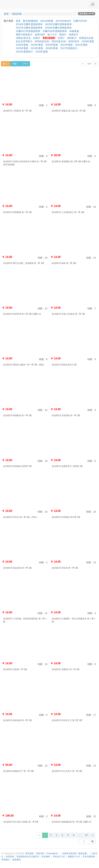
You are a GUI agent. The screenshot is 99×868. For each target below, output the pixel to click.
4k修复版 (74, 31)
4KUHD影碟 (47, 21)
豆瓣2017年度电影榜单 (28, 31)
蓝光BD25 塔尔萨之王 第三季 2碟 (67, 720)
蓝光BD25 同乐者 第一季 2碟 (65, 568)
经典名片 (74, 35)
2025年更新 (22, 45)
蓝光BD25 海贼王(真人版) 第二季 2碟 (69, 111)
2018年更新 (52, 48)
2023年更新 (52, 45)
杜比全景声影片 (24, 41)
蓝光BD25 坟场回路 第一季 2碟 (66, 415)
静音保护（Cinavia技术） (48, 853)
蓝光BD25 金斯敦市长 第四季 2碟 (67, 466)
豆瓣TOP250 (80, 21)
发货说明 (10, 857)
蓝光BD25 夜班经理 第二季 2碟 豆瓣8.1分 (22, 314)
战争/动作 (40, 35)
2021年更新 (81, 45)
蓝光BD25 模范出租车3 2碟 (64, 365)
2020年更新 (22, 48)
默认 (6, 64)
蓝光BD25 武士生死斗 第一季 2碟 (67, 771)
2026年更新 (88, 41)
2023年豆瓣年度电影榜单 (58, 24)
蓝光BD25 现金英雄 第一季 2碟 (17, 568)
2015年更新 (42, 52)
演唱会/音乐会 (23, 38)
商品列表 (17, 14)
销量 (15, 64)
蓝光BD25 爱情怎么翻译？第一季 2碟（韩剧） (24, 365)
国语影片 (72, 38)
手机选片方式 (59, 857)
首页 (6, 14)
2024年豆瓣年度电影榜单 (29, 24)
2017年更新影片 (69, 48)
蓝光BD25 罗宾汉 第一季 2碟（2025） (21, 517)
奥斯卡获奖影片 (24, 35)
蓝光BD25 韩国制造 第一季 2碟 (17, 415)
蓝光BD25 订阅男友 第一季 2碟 (17, 111)
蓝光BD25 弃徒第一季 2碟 (15, 669)
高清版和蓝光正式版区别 (28, 857)
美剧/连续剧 (49, 38)
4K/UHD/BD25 (63, 21)
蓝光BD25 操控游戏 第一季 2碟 (17, 720)
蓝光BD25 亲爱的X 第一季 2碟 (66, 669)
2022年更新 (67, 45)
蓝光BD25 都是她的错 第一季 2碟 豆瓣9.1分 (72, 822)
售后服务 (46, 857)
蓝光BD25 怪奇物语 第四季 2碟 (17, 466)
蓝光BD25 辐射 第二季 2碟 (64, 263)
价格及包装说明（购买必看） (75, 853)
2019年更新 (37, 48)
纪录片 (61, 38)
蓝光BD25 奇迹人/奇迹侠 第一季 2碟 (68, 314)
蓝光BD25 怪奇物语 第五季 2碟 (66, 517)
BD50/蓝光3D (42, 41)
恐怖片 (63, 35)
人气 (25, 64)
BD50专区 (74, 41)
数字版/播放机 (31, 21)
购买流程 (29, 853)
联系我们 (6, 860)
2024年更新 (37, 45)
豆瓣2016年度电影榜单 (55, 31)
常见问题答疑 (89, 857)
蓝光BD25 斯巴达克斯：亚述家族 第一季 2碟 (24, 263)
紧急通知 (17, 860)
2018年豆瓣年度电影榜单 (58, 28)
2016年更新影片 (24, 52)
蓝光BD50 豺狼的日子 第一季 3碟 (18, 771)
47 (86, 835)
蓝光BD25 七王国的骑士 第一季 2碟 (68, 212)
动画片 (37, 38)
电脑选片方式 (74, 857)
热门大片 (52, 35)
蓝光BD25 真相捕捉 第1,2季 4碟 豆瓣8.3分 (71, 162)
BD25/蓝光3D (59, 41)
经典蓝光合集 (86, 38)
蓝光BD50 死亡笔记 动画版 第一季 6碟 (21, 822)
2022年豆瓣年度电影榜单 (29, 28)
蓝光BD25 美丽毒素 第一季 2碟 (17, 212)
